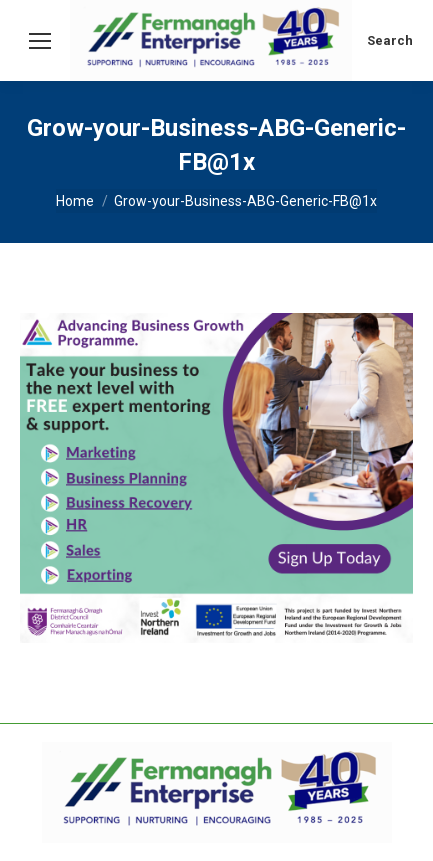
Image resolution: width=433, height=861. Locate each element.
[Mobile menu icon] (40, 41)
